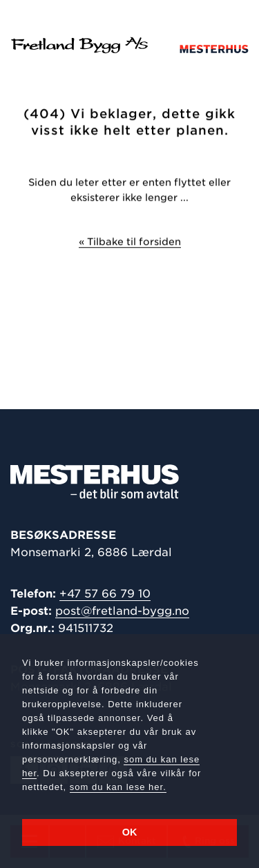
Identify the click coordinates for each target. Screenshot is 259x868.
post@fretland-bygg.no (122, 611)
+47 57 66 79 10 (105, 594)
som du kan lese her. (118, 787)
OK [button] (130, 832)
